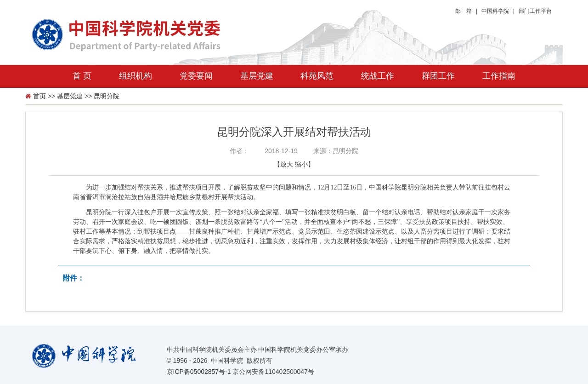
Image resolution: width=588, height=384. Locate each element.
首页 (40, 96)
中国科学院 (495, 11)
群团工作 (438, 76)
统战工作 (378, 76)
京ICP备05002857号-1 (199, 372)
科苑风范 (317, 76)
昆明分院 (107, 96)
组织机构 (136, 76)
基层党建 (257, 76)
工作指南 (499, 76)
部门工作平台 (535, 11)
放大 (287, 164)
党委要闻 (196, 76)
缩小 (301, 164)
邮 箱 (464, 11)
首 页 (82, 76)
